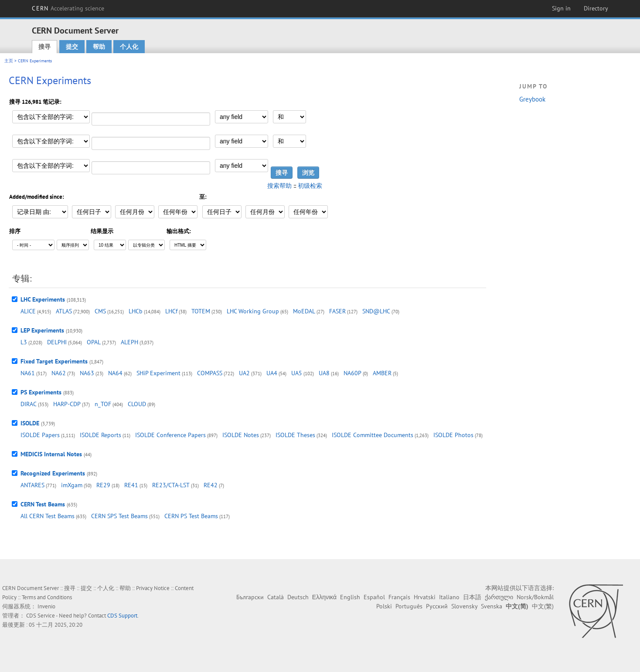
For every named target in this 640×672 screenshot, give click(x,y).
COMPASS (210, 373)
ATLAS (64, 311)
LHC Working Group (253, 311)
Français (399, 597)
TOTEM (201, 311)
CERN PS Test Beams (191, 516)
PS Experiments (41, 392)
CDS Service (41, 616)
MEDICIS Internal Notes (51, 454)
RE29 (103, 485)
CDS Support (122, 616)
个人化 (129, 47)
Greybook (532, 99)
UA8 (324, 373)
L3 (24, 342)
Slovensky (464, 606)
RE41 (131, 485)
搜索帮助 (279, 186)
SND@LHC (376, 311)
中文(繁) (543, 606)
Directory (596, 8)
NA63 (87, 373)
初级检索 (310, 186)
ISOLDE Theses (295, 435)
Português (409, 606)
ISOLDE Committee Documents (373, 435)
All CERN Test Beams (48, 516)
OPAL (94, 342)
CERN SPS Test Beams (119, 516)
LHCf (171, 311)
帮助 (99, 47)
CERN (68, 8)
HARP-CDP (67, 404)
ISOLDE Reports (100, 435)
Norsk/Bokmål (535, 597)
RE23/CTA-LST (171, 485)
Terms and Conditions (47, 597)
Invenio (46, 606)
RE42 (211, 485)
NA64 (115, 373)
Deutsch (298, 597)
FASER (337, 311)
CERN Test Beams (43, 504)
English (350, 597)
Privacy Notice (153, 588)
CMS (100, 311)
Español (374, 597)
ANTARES (32, 485)
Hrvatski (425, 597)
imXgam (72, 485)
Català (276, 597)
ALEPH (129, 342)
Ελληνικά (324, 597)
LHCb (136, 311)
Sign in (561, 8)
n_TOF (103, 404)
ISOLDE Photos (453, 435)
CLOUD (137, 404)
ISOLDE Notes (241, 435)
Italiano (449, 597)
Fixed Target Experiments (54, 361)
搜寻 (44, 47)
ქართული (499, 597)
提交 (72, 47)
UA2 (244, 373)
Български (250, 597)
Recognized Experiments (53, 473)
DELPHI (57, 342)
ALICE (28, 311)
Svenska (492, 606)
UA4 (272, 373)
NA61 (28, 373)
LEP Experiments (42, 330)
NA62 (59, 373)
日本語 (472, 597)
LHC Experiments (43, 299)
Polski (384, 606)
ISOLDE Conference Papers (170, 435)
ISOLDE (30, 423)
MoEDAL (304, 311)
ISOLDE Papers (40, 435)
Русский (437, 606)
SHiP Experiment (158, 373)
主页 (9, 61)
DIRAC (29, 404)
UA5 (297, 373)
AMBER (382, 373)
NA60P (352, 373)
